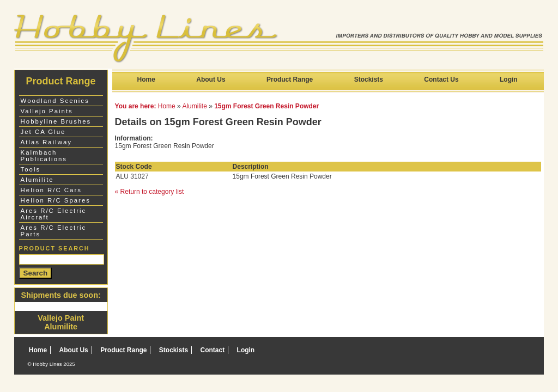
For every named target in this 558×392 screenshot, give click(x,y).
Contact (213, 350)
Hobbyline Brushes (56, 121)
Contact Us (441, 79)
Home (146, 79)
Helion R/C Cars (51, 190)
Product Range (290, 79)
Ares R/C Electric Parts (54, 231)
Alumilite (194, 106)
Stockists (369, 79)
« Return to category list (150, 192)
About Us (211, 79)
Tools (31, 169)
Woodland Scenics (55, 101)
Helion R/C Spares (56, 200)
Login (509, 79)
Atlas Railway (46, 142)
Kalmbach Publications (44, 156)
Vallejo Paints (47, 111)
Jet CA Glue (43, 132)
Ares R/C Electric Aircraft (54, 214)
